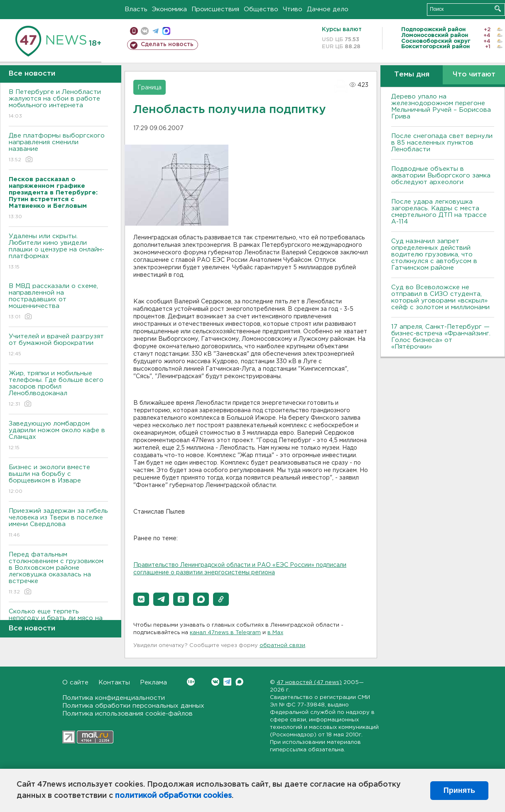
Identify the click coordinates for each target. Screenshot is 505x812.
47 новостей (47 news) (309, 683)
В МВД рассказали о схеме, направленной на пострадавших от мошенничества (58, 302)
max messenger (166, 31)
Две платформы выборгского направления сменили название (58, 148)
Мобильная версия (134, 31)
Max (239, 682)
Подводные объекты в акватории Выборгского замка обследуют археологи (441, 176)
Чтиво (293, 9)
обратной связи (282, 646)
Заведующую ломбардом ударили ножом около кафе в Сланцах (58, 436)
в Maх (275, 633)
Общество (261, 9)
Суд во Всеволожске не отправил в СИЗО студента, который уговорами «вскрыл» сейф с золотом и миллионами (440, 297)
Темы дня (412, 75)
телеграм (156, 31)
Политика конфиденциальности (114, 698)
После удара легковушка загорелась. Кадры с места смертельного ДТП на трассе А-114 (439, 212)
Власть (136, 9)
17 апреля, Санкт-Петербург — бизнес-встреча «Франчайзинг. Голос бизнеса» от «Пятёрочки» (441, 337)
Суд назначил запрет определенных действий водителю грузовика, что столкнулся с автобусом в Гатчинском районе (434, 255)
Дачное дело (328, 9)
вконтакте (145, 31)
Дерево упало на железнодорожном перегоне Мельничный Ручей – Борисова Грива (441, 107)
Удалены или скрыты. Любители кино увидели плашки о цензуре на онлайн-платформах (58, 252)
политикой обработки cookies (173, 796)
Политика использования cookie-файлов (127, 714)
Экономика (169, 9)
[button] (141, 599)
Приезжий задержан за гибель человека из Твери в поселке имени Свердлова (58, 523)
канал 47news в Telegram (225, 633)
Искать (498, 9)
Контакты (114, 683)
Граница (150, 88)
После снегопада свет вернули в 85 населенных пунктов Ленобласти (442, 143)
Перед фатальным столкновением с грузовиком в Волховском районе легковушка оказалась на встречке (58, 574)
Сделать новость (167, 44)
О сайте (75, 683)
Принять (459, 790)
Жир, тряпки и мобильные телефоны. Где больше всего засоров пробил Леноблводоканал (58, 389)
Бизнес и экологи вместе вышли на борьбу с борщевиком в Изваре (58, 480)
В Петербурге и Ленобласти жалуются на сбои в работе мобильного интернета (58, 105)
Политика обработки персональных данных (133, 706)
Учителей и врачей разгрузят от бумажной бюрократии (58, 346)
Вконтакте (191, 682)
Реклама (153, 683)
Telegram (227, 682)
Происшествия (215, 9)
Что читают (474, 75)
